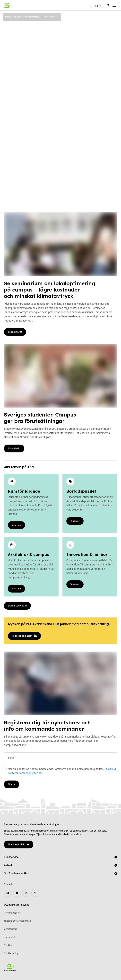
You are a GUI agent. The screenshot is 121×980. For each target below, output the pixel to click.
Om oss (16, 17)
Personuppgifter (12, 913)
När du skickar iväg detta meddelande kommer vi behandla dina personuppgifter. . (62, 771)
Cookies (8, 945)
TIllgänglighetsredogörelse (17, 921)
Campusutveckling (31, 17)
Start (8, 17)
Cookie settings (12, 953)
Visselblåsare (11, 929)
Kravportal (9, 937)
